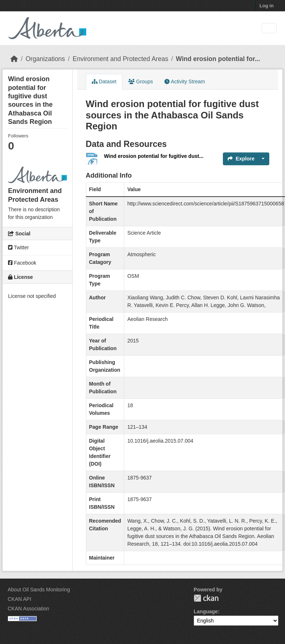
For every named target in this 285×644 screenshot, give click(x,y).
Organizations (45, 59)
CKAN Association (28, 609)
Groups (141, 82)
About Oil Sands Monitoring (39, 590)
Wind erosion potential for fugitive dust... (154, 156)
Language (206, 611)
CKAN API (20, 599)
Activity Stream (185, 82)
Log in (267, 6)
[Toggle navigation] (269, 28)
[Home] (14, 59)
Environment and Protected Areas (121, 59)
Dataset (104, 82)
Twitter (18, 247)
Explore (241, 159)
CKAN (206, 598)
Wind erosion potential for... (218, 59)
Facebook (22, 263)
